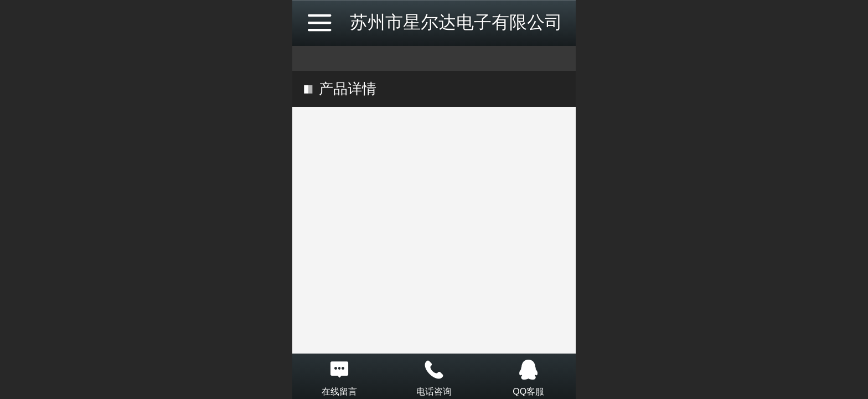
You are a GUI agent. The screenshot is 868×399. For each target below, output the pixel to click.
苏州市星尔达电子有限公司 (456, 22)
